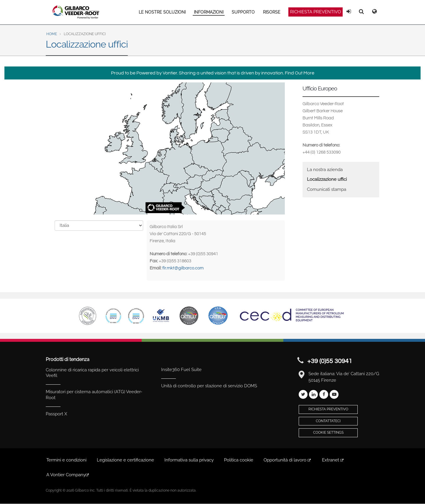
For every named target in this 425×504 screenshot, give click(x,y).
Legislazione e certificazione (125, 460)
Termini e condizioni (66, 460)
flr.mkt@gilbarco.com (183, 268)
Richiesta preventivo (316, 12)
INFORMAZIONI (209, 12)
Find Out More (300, 73)
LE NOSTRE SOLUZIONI (162, 12)
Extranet (333, 460)
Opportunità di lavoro (288, 460)
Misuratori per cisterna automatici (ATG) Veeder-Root (94, 395)
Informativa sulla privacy (189, 460)
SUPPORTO (243, 12)
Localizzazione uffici (327, 179)
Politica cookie (239, 460)
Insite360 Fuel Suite (181, 370)
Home (52, 34)
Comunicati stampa (327, 189)
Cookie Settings (328, 433)
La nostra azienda (325, 170)
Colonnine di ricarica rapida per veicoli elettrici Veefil (92, 373)
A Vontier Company (68, 475)
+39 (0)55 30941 (330, 361)
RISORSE (272, 12)
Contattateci (328, 421)
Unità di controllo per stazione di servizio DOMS (209, 386)
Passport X (56, 414)
